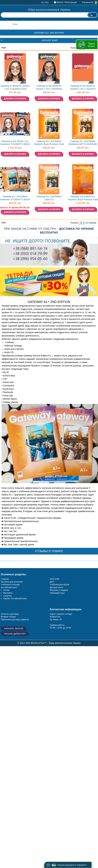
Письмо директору (15, 634)
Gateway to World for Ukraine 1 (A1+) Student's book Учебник (15, 88)
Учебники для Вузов (59, 584)
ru (47, 2)
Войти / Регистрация (67, 2)
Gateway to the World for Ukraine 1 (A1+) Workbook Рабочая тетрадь (49, 88)
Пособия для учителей (12, 582)
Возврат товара (8, 617)
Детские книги (56, 587)
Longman (7, 596)
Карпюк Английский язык (15, 598)
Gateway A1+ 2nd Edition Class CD (49, 198)
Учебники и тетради (10, 584)
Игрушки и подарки (59, 590)
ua (43, 2)
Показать (74, 48)
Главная (5, 579)
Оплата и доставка (10, 614)
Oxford (6, 590)
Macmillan (8, 593)
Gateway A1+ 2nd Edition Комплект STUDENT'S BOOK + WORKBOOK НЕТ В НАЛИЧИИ (15, 198)
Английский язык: (9, 587)
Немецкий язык (57, 593)
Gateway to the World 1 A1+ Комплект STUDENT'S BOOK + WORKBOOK (15, 143)
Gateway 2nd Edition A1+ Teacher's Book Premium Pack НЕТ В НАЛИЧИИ (83, 198)
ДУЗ (52, 582)
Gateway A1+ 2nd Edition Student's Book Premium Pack (49, 143)
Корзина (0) (88, 2)
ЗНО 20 (53, 579)
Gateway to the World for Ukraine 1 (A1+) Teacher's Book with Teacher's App (83, 88)
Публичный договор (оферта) (15, 619)
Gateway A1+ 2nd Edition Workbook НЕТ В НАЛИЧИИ (83, 143)
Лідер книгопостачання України (49, 10)
